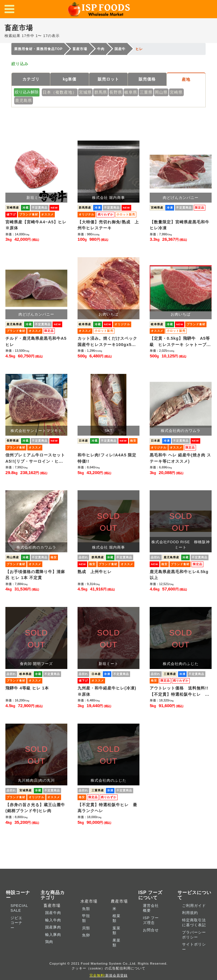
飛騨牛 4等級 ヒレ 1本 (27, 688)
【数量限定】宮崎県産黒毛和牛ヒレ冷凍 (180, 225)
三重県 (146, 92)
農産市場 (118, 901)
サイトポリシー (194, 947)
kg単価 (70, 79)
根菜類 (116, 918)
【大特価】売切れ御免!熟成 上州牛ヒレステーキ (108, 225)
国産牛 (120, 49)
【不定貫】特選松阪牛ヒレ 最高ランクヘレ (107, 808)
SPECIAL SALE (19, 908)
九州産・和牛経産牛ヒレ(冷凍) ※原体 (108, 691)
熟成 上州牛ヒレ (97, 572)
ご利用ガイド (194, 906)
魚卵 (86, 935)
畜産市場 (80, 49)
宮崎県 (176, 92)
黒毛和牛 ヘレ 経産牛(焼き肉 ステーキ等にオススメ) (180, 458)
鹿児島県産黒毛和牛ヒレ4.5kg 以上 (181, 575)
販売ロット (108, 79)
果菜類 (116, 943)
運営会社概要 (151, 908)
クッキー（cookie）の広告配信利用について (109, 968)
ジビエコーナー (16, 923)
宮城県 (85, 92)
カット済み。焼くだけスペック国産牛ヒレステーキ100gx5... (107, 341)
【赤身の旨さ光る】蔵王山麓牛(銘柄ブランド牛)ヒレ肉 (35, 808)
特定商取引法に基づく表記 (194, 923)
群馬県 (101, 92)
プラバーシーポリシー (194, 935)
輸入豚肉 (53, 935)
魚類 (86, 909)
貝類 (86, 928)
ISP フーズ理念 (151, 920)
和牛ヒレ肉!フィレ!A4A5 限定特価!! (107, 458)
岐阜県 (131, 92)
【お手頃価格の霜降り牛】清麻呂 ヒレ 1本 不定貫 (35, 575)
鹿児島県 (24, 100)
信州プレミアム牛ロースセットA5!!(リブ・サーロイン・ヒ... (35, 458)
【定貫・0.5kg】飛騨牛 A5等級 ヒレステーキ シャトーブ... (180, 341)
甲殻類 (86, 918)
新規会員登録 (108, 975)
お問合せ (151, 930)
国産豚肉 (53, 927)
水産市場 (87, 901)
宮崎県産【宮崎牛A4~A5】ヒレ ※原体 (36, 225)
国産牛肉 (53, 913)
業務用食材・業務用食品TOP (38, 49)
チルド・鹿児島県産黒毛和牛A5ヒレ (36, 341)
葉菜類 (116, 930)
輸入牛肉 (53, 920)
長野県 (116, 92)
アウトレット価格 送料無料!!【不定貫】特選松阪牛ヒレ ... (180, 691)
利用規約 (190, 913)
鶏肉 (49, 942)
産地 (186, 79)
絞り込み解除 (27, 92)
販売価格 (147, 79)
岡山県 (161, 92)
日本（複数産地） (60, 92)
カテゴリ (31, 79)
